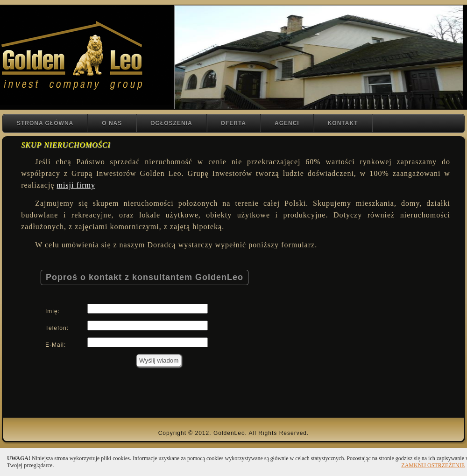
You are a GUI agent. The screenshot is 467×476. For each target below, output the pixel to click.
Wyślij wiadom (159, 360)
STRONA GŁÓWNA (45, 123)
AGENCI (287, 123)
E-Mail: (56, 345)
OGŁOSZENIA (171, 123)
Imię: (53, 311)
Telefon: (57, 328)
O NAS (112, 123)
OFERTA (233, 123)
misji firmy (76, 185)
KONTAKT (343, 123)
